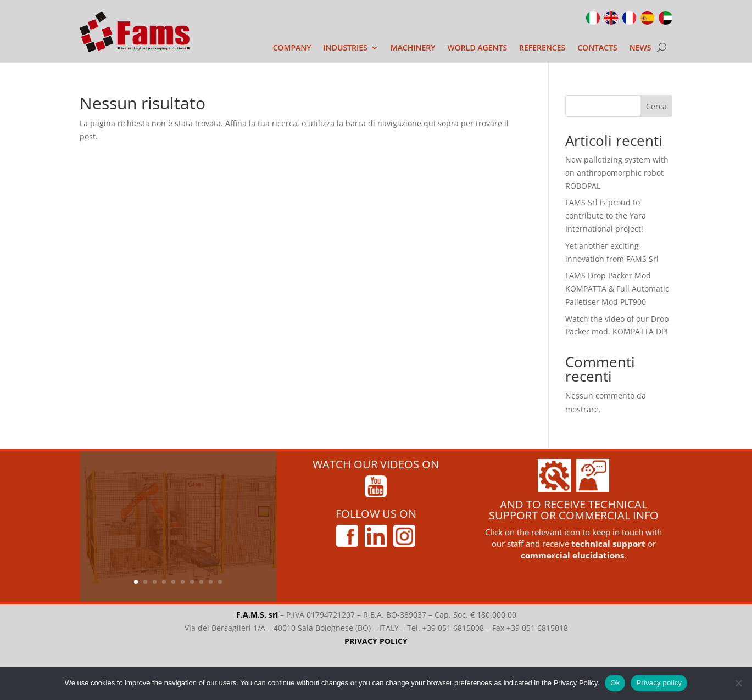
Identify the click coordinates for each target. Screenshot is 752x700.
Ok (615, 683)
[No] (738, 683)
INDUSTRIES (346, 48)
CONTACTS (597, 48)
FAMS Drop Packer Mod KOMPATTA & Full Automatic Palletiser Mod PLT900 (617, 289)
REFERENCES (542, 48)
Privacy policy (659, 683)
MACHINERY (413, 48)
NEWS (640, 48)
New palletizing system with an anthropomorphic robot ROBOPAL (617, 173)
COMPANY (292, 48)
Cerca (656, 106)
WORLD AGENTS (478, 48)
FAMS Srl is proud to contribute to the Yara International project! (606, 215)
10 (220, 582)
